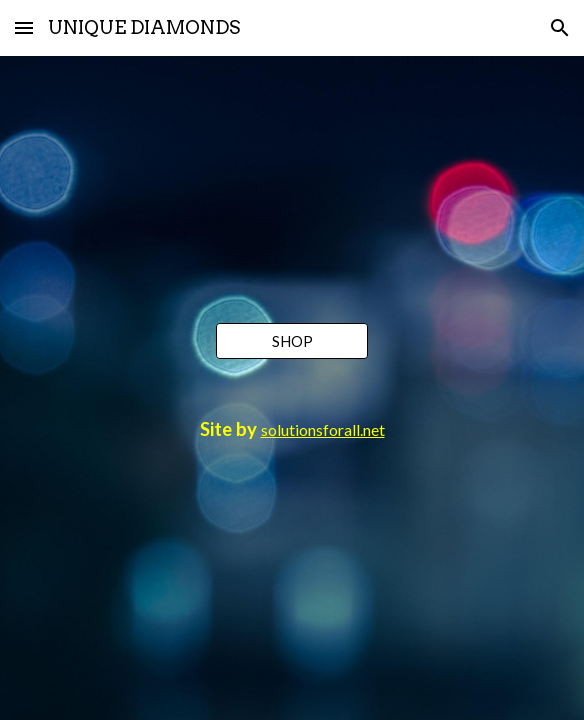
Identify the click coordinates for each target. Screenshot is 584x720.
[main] (291, 430)
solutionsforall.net (323, 429)
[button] (24, 27)
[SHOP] (291, 341)
